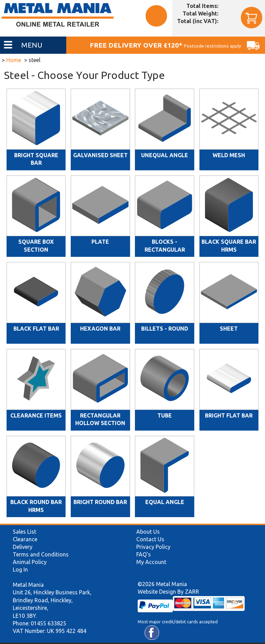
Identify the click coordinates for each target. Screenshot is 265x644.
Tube (165, 415)
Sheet (229, 329)
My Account (151, 562)
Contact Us (150, 539)
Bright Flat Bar (229, 415)
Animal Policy (30, 562)
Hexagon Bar (100, 329)
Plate (100, 242)
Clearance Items (36, 415)
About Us (148, 532)
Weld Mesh (229, 155)
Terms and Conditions (41, 554)
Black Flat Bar (36, 329)
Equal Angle (165, 502)
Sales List (24, 532)
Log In (20, 570)
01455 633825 (48, 623)
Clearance (25, 539)
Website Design (157, 592)
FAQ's (144, 554)
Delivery (23, 547)
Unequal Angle (165, 155)
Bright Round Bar (100, 502)
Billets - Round (165, 329)
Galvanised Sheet (100, 155)
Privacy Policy (153, 547)
